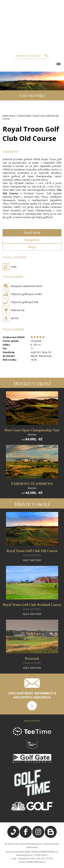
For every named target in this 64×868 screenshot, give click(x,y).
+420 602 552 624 (26, 858)
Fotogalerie (32, 240)
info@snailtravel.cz (36, 862)
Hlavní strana (9, 116)
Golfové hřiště (24, 116)
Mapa (32, 247)
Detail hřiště (32, 233)
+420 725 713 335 (44, 858)
